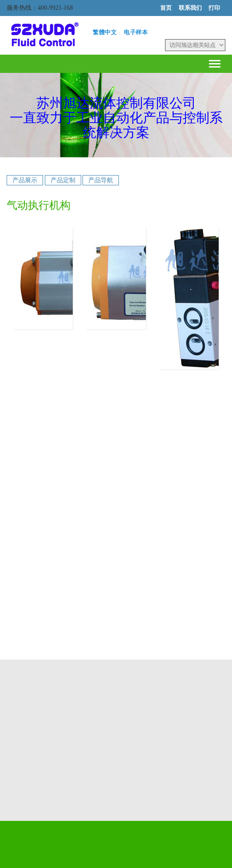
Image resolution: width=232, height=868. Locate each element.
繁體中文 (105, 32)
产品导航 (101, 180)
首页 (166, 8)
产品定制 (63, 180)
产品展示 (25, 180)
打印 (214, 8)
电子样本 (136, 32)
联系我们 (190, 8)
